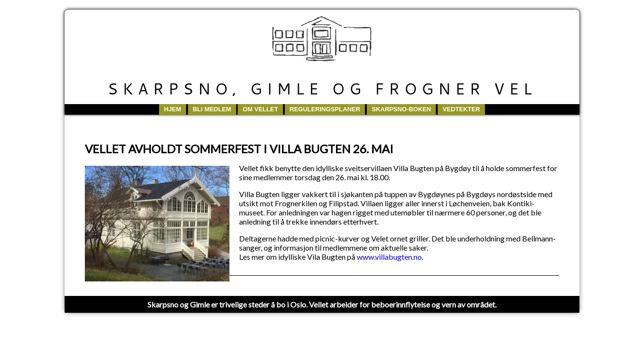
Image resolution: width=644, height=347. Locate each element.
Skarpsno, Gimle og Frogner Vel (322, 88)
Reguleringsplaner (325, 109)
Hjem (173, 109)
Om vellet (260, 109)
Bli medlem (212, 109)
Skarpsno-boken (401, 109)
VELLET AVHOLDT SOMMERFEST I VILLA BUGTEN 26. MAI (239, 149)
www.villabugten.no (389, 257)
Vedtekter (461, 109)
